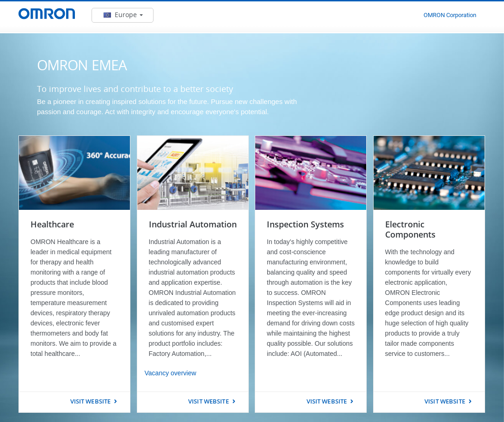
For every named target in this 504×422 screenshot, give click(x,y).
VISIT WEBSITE (91, 401)
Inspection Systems (305, 224)
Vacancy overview (171, 373)
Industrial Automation (193, 224)
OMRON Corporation (450, 15)
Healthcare (52, 224)
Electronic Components (410, 229)
